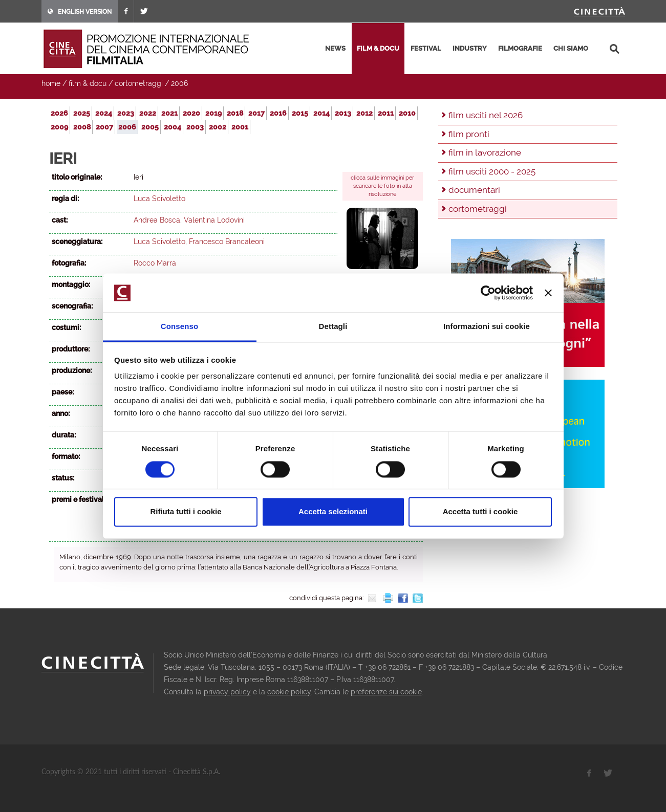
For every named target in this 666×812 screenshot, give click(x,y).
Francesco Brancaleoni (227, 242)
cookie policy (289, 692)
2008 (82, 127)
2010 (407, 113)
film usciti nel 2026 (486, 115)
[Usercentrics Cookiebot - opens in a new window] (488, 293)
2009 (59, 127)
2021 (169, 113)
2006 (179, 83)
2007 (104, 127)
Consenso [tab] (179, 327)
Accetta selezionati (333, 512)
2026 (59, 113)
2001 (240, 127)
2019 (213, 113)
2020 (191, 113)
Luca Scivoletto (159, 199)
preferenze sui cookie (386, 692)
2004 (173, 127)
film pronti (469, 134)
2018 (235, 113)
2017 (256, 113)
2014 (321, 113)
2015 (300, 113)
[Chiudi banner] (548, 293)
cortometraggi (139, 83)
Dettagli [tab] (333, 327)
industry (470, 48)
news (335, 48)
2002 (218, 127)
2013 (343, 113)
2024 (104, 113)
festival (426, 48)
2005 (150, 127)
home (51, 83)
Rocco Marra (155, 263)
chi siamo (571, 48)
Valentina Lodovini (214, 220)
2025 (82, 113)
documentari (474, 190)
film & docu (378, 48)
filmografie (520, 48)
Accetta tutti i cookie (480, 512)
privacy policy (227, 692)
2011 (386, 113)
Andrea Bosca (157, 220)
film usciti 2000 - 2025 (492, 171)
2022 (148, 113)
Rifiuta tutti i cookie (186, 512)
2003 (195, 127)
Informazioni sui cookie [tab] (487, 327)
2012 (364, 113)
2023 (126, 113)
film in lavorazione (485, 152)
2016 (278, 113)
